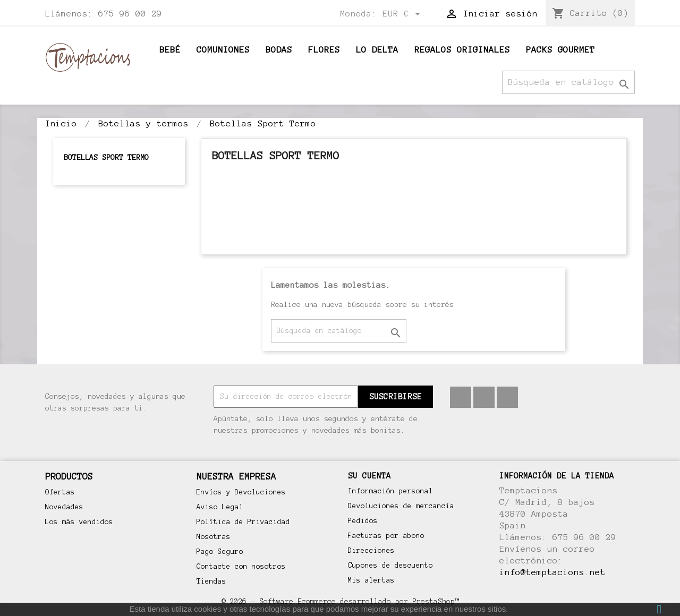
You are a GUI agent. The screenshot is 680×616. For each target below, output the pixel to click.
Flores (324, 50)
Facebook (461, 397)
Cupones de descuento (390, 566)
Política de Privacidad (243, 522)
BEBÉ (170, 50)
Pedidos (363, 521)
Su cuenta (369, 476)
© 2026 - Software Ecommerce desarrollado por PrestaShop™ (340, 601)
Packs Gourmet (560, 50)
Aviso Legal (220, 507)
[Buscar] (568, 82)
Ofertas (60, 492)
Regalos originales (462, 50)
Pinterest (484, 397)
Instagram (507, 397)
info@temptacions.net (552, 572)
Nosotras (214, 537)
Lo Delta (377, 50)
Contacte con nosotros (241, 567)
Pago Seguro (220, 552)
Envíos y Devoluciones (241, 492)
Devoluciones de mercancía (401, 506)
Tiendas (211, 581)
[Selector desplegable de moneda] (403, 14)
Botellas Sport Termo (106, 157)
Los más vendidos (79, 522)
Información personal (390, 491)
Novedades (64, 507)
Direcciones (371, 551)
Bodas (279, 50)
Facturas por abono (386, 536)
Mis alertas (371, 580)
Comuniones (223, 50)
